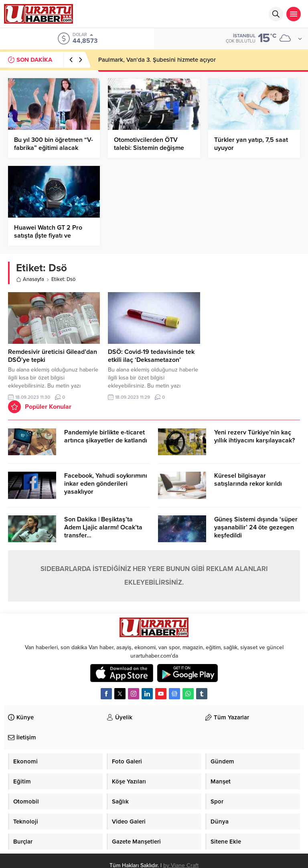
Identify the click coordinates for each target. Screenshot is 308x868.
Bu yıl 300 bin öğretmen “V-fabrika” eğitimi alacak (54, 144)
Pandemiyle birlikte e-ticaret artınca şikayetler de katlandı (106, 436)
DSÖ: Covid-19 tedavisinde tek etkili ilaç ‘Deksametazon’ (151, 356)
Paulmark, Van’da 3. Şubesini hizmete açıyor (157, 60)
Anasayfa (30, 279)
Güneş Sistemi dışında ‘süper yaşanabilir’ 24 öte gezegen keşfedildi (256, 527)
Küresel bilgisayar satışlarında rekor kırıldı (248, 480)
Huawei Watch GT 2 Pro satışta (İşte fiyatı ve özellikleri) (48, 236)
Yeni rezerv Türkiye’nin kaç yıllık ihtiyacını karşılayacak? (254, 436)
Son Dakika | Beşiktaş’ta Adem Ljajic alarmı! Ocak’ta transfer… (103, 527)
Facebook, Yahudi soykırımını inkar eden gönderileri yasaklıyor (106, 484)
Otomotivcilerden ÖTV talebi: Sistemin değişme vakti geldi (149, 148)
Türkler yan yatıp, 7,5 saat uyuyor (251, 144)
